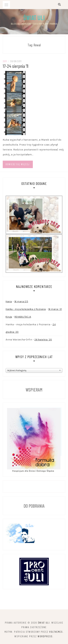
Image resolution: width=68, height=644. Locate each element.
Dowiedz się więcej (18, 164)
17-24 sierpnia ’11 (16, 66)
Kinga (9, 317)
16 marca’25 (21, 301)
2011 (5, 61)
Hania (9, 301)
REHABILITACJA (23, 317)
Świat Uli (34, 18)
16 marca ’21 (55, 309)
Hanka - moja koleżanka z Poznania (26, 309)
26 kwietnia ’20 (43, 340)
